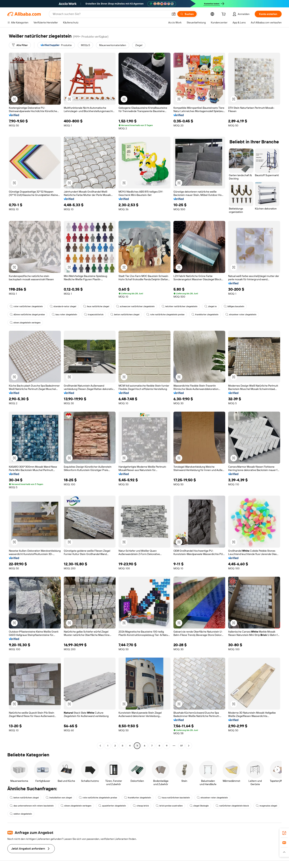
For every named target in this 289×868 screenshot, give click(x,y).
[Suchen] (187, 14)
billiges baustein (234, 306)
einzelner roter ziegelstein (241, 315)
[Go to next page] (189, 746)
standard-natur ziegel (63, 306)
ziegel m (211, 306)
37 (181, 746)
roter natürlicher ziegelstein (26, 306)
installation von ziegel (59, 798)
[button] (174, 14)
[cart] (224, 15)
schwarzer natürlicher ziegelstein (135, 306)
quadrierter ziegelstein (112, 806)
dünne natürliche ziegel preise (27, 315)
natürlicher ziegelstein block (232, 806)
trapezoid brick (94, 315)
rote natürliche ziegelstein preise (165, 315)
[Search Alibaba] (111, 14)
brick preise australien (169, 806)
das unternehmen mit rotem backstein (32, 806)
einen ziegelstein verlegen (25, 323)
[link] (284, 833)
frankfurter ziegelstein (205, 315)
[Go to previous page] (100, 746)
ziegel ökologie (199, 806)
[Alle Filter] (20, 45)
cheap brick (141, 806)
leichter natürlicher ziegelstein (180, 306)
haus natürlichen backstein (174, 798)
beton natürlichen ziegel (125, 315)
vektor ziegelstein (21, 814)
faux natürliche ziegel (96, 306)
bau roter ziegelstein (64, 315)
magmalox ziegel (266, 806)
